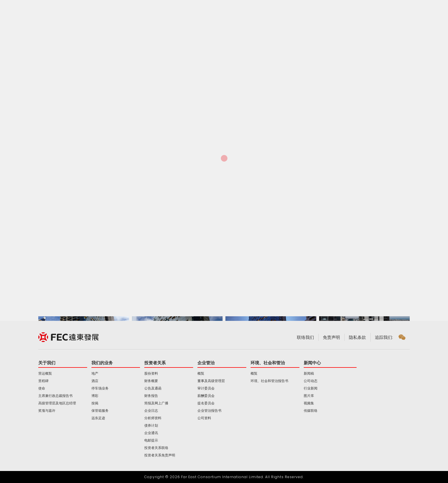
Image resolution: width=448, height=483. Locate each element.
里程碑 (43, 381)
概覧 (201, 373)
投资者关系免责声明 (160, 455)
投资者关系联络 (156, 448)
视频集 (309, 403)
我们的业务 (102, 363)
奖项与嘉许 (47, 411)
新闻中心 (312, 363)
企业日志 (151, 411)
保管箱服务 (100, 411)
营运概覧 (45, 373)
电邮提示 (151, 440)
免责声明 (331, 337)
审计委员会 (206, 388)
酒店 (95, 381)
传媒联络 (311, 411)
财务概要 (151, 381)
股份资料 (151, 373)
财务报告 (151, 396)
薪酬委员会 (206, 396)
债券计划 (151, 426)
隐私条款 (357, 337)
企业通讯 (151, 433)
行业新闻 (311, 388)
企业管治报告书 (209, 411)
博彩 (95, 396)
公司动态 (311, 381)
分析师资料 (153, 418)
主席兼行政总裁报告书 (55, 396)
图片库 (309, 396)
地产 (95, 373)
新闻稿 (309, 373)
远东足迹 (98, 418)
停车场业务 (100, 388)
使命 (42, 388)
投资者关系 (155, 363)
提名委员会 (206, 403)
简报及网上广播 (156, 403)
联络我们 (305, 337)
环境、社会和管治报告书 (269, 381)
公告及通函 (153, 388)
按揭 (95, 403)
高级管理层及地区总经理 (57, 403)
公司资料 (204, 418)
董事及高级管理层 (211, 381)
